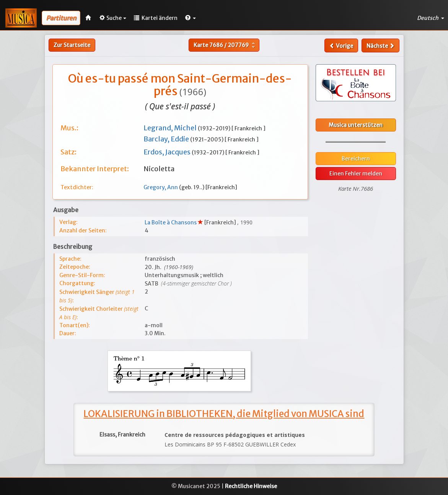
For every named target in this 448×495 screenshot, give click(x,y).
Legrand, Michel (171, 128)
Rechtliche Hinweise (251, 486)
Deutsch (431, 18)
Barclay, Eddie (167, 139)
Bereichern (356, 159)
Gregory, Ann (161, 187)
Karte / (225, 45)
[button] (191, 18)
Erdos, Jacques (168, 152)
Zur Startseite (72, 45)
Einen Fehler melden (356, 174)
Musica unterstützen (356, 125)
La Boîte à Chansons (171, 222)
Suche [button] (113, 18)
